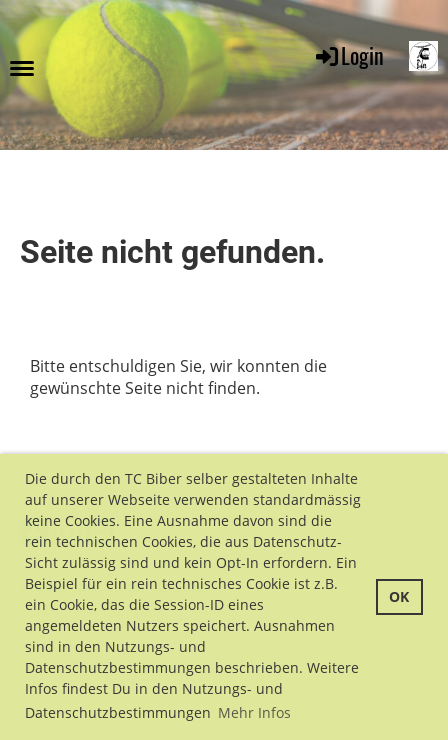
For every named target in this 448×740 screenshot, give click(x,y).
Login (348, 55)
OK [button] (399, 596)
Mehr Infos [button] (254, 712)
